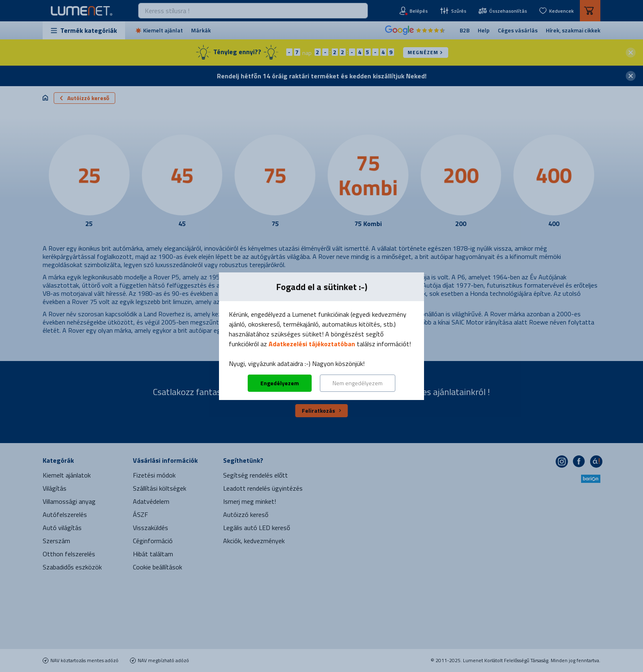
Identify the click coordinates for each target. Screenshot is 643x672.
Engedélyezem (280, 383)
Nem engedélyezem (358, 383)
